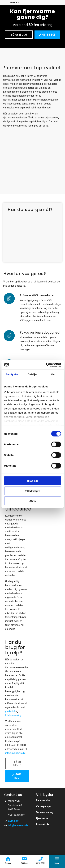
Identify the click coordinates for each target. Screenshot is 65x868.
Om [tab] (53, 374)
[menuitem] (16, 3)
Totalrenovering (45, 812)
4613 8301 (14, 821)
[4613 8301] (47, 35)
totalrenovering (13, 715)
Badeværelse (43, 800)
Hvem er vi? (15, 2)
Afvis (32, 501)
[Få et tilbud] (19, 35)
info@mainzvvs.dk (18, 825)
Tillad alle (32, 481)
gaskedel (10, 711)
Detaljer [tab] (33, 374)
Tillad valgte (32, 491)
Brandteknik (43, 824)
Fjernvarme (42, 818)
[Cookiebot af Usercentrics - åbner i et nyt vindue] (46, 365)
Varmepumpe (43, 806)
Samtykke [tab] (12, 374)
